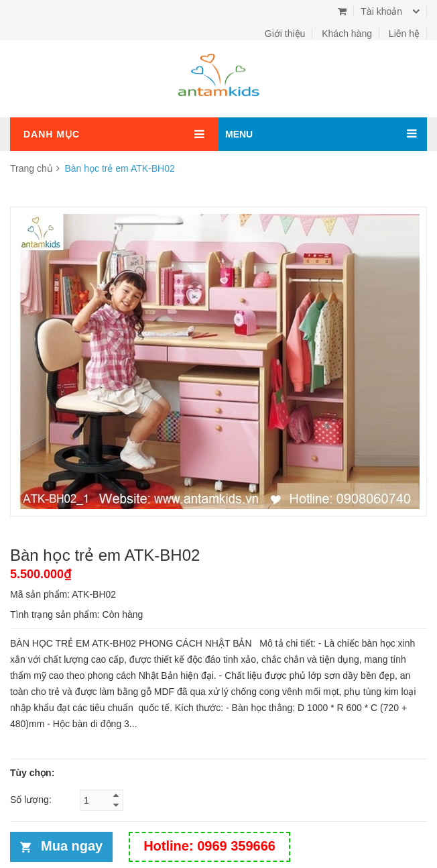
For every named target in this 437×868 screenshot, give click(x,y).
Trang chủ (32, 168)
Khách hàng (347, 34)
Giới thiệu (285, 34)
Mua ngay (72, 846)
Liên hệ (404, 34)
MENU (239, 134)
